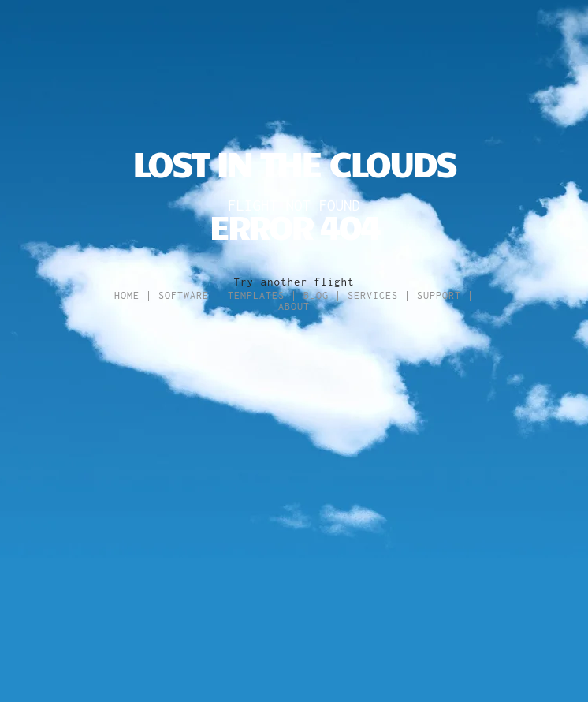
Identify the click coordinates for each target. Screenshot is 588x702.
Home (127, 295)
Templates (256, 295)
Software (184, 295)
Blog (316, 295)
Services (373, 295)
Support (439, 295)
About (294, 306)
